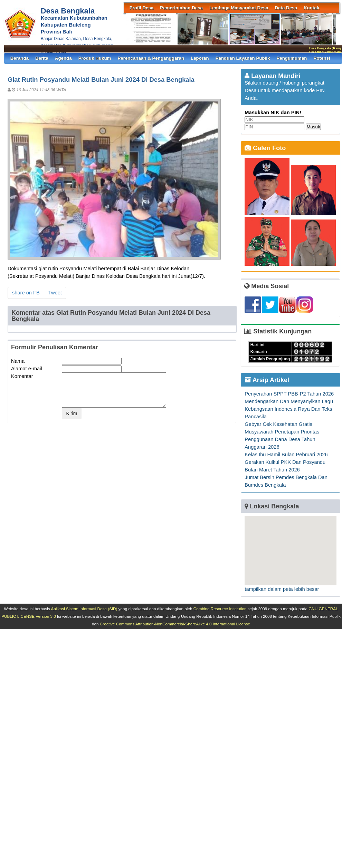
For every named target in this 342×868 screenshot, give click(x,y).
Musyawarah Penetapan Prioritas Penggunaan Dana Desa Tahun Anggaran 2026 (282, 439)
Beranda (20, 58)
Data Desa (286, 8)
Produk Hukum (95, 58)
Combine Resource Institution (220, 609)
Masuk (313, 127)
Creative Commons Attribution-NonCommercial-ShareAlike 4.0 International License (175, 624)
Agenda (63, 58)
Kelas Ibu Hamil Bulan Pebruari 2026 (286, 455)
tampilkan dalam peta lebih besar (282, 589)
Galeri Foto (265, 148)
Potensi (322, 58)
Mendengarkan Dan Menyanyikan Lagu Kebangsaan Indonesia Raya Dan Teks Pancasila (289, 409)
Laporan (200, 58)
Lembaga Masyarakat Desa (239, 8)
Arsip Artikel (267, 380)
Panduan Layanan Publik (243, 58)
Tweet (55, 293)
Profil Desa (142, 8)
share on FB (26, 293)
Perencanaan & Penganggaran (151, 58)
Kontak (311, 8)
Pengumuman (292, 58)
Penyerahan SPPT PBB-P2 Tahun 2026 (289, 394)
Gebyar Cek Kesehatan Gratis (278, 424)
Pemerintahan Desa (181, 8)
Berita (42, 58)
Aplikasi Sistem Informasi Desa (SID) (84, 609)
